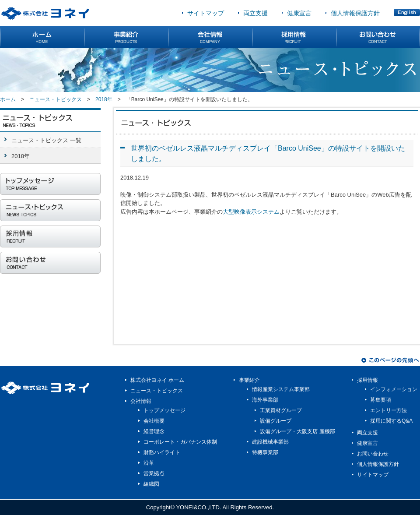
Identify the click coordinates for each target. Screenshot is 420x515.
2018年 (104, 99)
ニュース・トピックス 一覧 (46, 140)
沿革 (149, 463)
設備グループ (276, 421)
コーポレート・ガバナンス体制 (180, 442)
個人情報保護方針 (355, 13)
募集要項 (381, 400)
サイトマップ (206, 13)
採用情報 (367, 380)
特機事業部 (265, 452)
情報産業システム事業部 (281, 389)
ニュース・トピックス (56, 99)
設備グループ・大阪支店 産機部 (297, 431)
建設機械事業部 (270, 442)
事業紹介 (249, 380)
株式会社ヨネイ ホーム (157, 380)
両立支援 (255, 13)
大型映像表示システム (251, 212)
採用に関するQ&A (391, 421)
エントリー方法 (388, 410)
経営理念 (154, 431)
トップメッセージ (164, 410)
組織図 (151, 484)
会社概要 (154, 421)
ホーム (8, 99)
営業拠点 (154, 473)
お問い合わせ (373, 454)
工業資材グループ (281, 410)
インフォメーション (394, 389)
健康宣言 (299, 13)
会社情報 (141, 401)
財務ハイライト (162, 452)
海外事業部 (265, 400)
